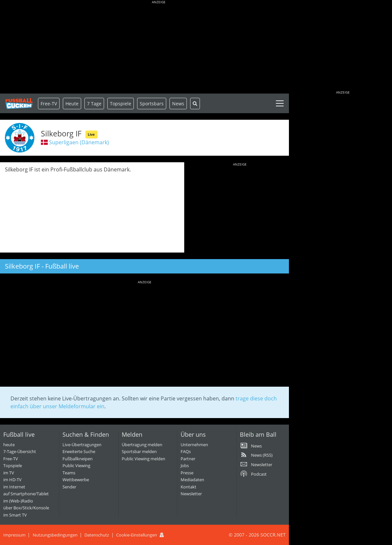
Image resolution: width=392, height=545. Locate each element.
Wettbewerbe (76, 480)
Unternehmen (194, 445)
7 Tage (94, 104)
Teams (69, 473)
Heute (72, 104)
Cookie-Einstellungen (137, 535)
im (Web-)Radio (18, 501)
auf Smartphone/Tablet (26, 494)
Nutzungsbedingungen (55, 535)
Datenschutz (97, 535)
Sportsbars (152, 104)
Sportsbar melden (139, 451)
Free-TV (49, 104)
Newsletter (191, 494)
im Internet (14, 487)
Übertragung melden (142, 445)
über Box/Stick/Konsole (26, 508)
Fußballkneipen (78, 459)
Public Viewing (76, 466)
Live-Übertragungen (82, 445)
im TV (9, 473)
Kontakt (188, 487)
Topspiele (13, 466)
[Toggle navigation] (280, 103)
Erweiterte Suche (79, 451)
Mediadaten (192, 480)
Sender (69, 487)
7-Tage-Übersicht (20, 451)
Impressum (14, 535)
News (178, 104)
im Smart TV (15, 515)
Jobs (185, 466)
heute (9, 445)
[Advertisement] (159, 47)
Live (91, 134)
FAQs (186, 451)
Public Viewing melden (143, 459)
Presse (187, 473)
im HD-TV (12, 480)
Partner (188, 459)
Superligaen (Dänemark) (79, 142)
